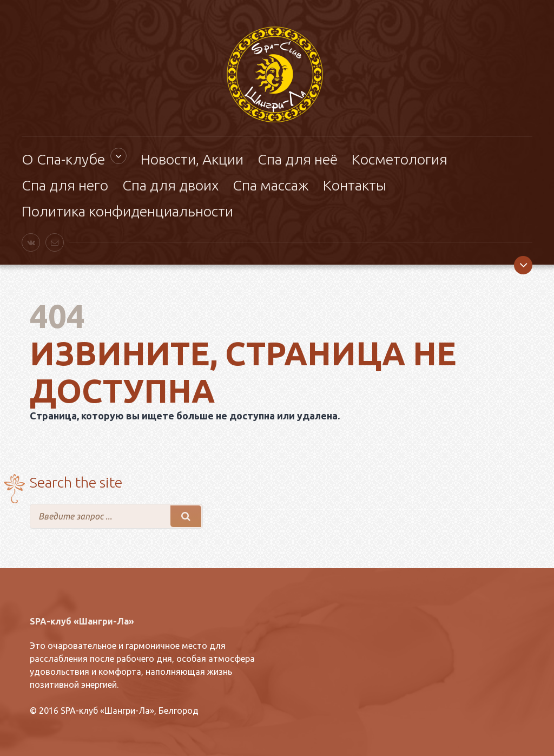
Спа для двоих (170, 185)
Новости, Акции (192, 159)
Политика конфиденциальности (127, 211)
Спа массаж (271, 185)
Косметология (400, 159)
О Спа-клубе (63, 159)
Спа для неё (298, 159)
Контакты (355, 185)
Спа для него (65, 185)
